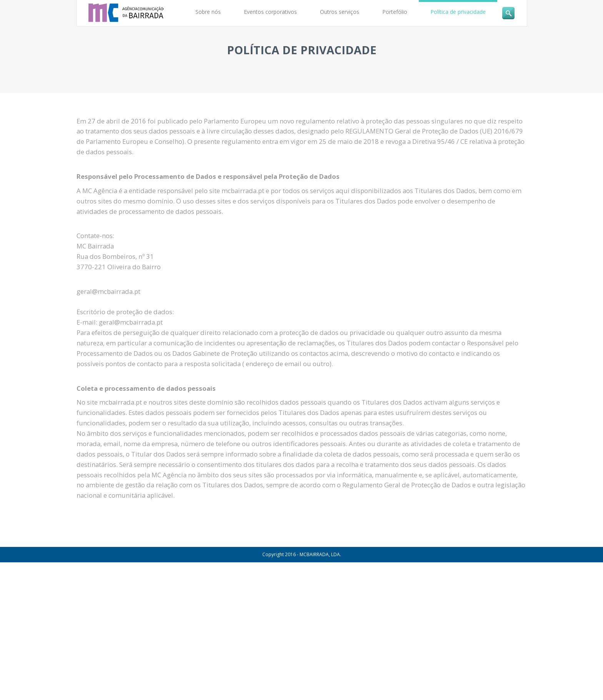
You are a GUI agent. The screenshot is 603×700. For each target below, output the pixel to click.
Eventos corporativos (270, 12)
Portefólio (395, 12)
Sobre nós (208, 12)
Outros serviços (340, 12)
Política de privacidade (458, 12)
